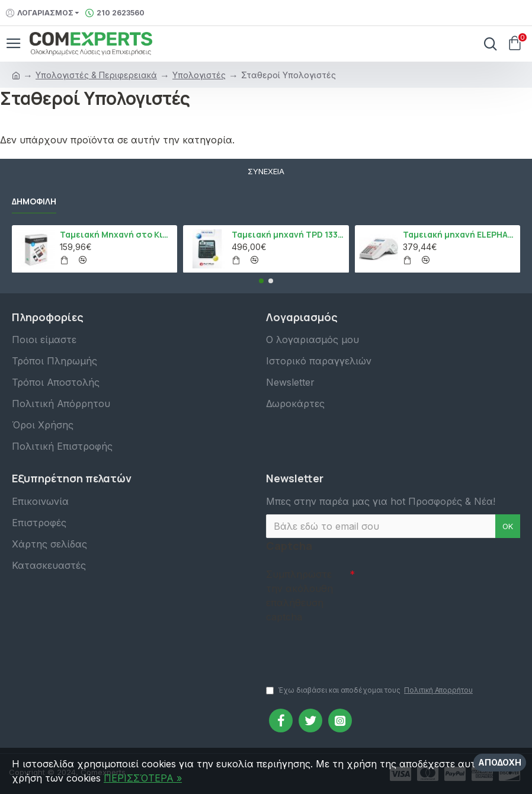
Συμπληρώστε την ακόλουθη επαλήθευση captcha (299, 595)
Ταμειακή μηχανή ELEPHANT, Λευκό (459, 235)
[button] (261, 281)
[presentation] (349, 648)
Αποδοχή (500, 762)
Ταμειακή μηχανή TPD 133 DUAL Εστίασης (288, 235)
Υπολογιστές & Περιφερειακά (96, 75)
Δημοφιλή (34, 201)
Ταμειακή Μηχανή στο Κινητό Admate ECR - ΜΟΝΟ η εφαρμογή (116, 235)
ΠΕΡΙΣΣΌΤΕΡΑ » (143, 778)
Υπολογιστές (199, 75)
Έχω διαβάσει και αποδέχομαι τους (370, 690)
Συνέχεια (266, 171)
